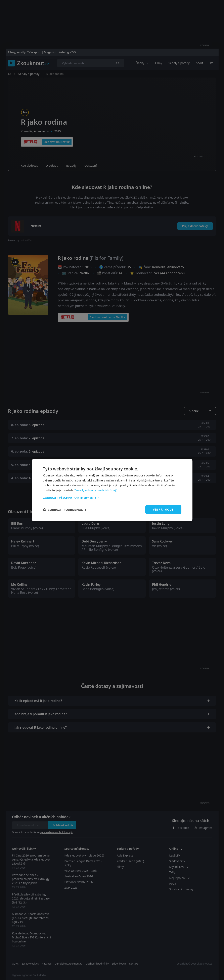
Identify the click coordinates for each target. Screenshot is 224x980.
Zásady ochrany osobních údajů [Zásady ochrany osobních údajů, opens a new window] (96, 490)
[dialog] (112, 490)
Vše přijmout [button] (163, 509)
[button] (112, 498)
